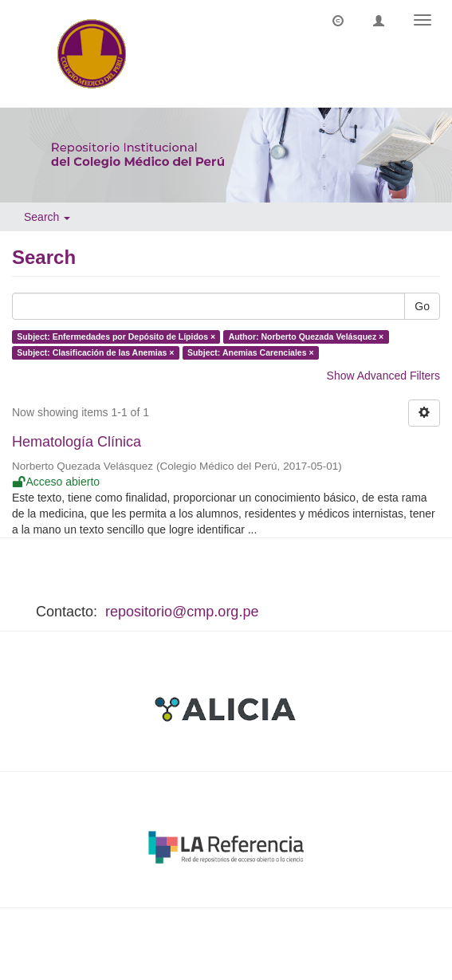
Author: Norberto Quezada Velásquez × (307, 337)
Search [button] (47, 217)
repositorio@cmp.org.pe (182, 612)
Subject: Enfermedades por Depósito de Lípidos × (116, 337)
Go (422, 306)
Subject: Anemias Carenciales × (251, 352)
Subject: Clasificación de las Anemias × (95, 352)
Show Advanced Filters (383, 376)
